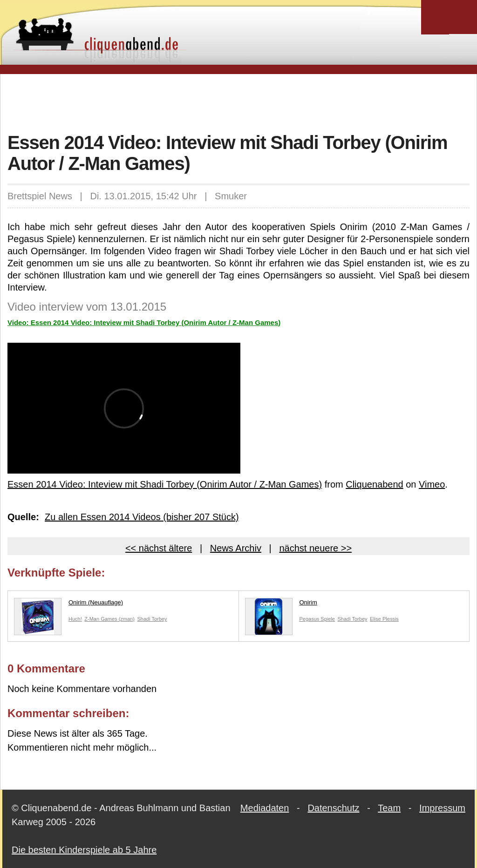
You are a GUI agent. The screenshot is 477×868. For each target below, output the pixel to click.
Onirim (281, 604)
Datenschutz (333, 808)
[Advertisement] (238, 102)
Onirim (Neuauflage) (68, 604)
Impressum (442, 808)
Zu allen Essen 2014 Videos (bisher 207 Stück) (142, 517)
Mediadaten (265, 808)
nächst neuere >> (315, 548)
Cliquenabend (374, 484)
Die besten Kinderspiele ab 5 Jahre (84, 850)
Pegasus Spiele (317, 619)
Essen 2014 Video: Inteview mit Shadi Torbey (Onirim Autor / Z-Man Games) (165, 484)
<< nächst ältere (159, 548)
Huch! (75, 619)
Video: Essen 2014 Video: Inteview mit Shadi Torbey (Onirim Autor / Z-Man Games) (144, 322)
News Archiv (236, 548)
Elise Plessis (384, 619)
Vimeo (432, 484)
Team (389, 808)
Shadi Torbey (152, 619)
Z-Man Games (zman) (109, 619)
